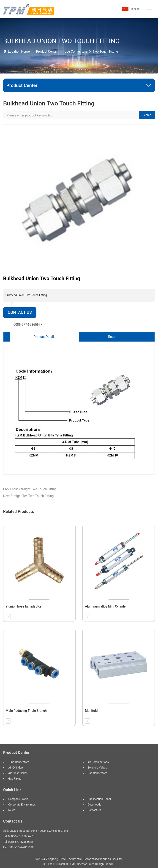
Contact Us (20, 312)
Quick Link (12, 790)
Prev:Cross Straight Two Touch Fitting (30, 489)
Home (25, 51)
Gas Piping (15, 779)
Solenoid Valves (97, 768)
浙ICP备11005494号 (55, 864)
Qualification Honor (99, 799)
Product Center (47, 51)
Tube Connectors (75, 51)
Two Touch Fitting (105, 51)
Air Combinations (98, 762)
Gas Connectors (97, 773)
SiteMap (82, 864)
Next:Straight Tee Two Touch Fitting (29, 496)
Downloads (94, 805)
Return (113, 337)
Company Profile (18, 799)
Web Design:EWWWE (102, 864)
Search (147, 115)
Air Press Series (18, 773)
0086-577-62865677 (28, 325)
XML (73, 864)
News (12, 810)
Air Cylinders (16, 768)
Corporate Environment (22, 805)
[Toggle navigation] (149, 9)
